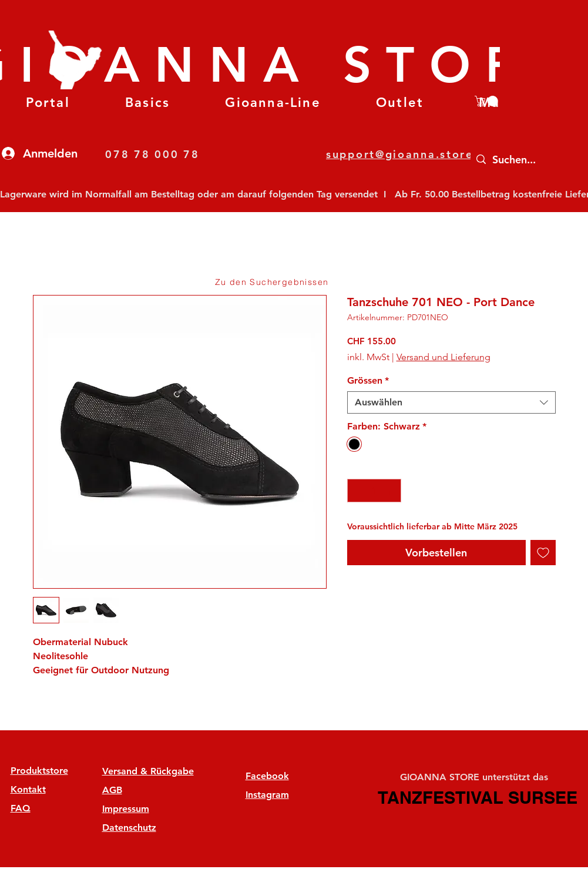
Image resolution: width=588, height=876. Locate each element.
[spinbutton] (374, 491)
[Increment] (391, 491)
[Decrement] (357, 491)
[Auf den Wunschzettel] (543, 553)
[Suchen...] (528, 160)
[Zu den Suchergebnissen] (273, 282)
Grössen (368, 380)
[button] (147, 103)
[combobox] (451, 402)
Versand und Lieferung (443, 357)
